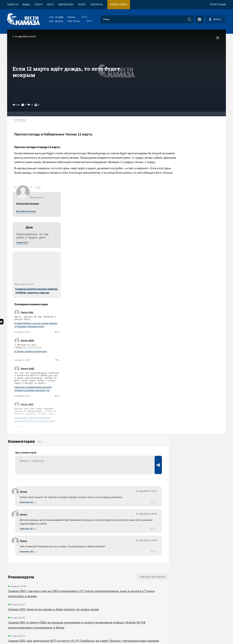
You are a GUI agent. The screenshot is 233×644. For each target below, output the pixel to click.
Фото (50, 5)
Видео (26, 5)
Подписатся (182, 156)
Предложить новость (190, 424)
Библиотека (66, 5)
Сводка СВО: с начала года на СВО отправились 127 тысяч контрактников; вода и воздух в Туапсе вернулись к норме (196, 332)
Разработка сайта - (212, 634)
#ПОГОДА (22, 120)
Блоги (39, 5)
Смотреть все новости (128, 494)
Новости (13, 5)
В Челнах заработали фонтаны (190, 264)
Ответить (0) (27, 419)
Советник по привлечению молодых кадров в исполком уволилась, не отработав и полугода (193, 302)
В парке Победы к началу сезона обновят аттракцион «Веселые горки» (196, 238)
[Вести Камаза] (24, 19)
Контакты (97, 5)
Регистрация (218, 5)
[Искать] (189, 19)
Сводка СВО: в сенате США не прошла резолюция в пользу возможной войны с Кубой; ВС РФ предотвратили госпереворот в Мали (73, 542)
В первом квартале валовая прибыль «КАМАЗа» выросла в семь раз (196, 204)
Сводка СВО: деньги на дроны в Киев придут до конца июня (53, 526)
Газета (82, 5)
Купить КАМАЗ (119, 5)
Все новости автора (186, 124)
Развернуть (117, 620)
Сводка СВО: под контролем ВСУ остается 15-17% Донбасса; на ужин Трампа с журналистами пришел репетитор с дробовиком (64, 560)
